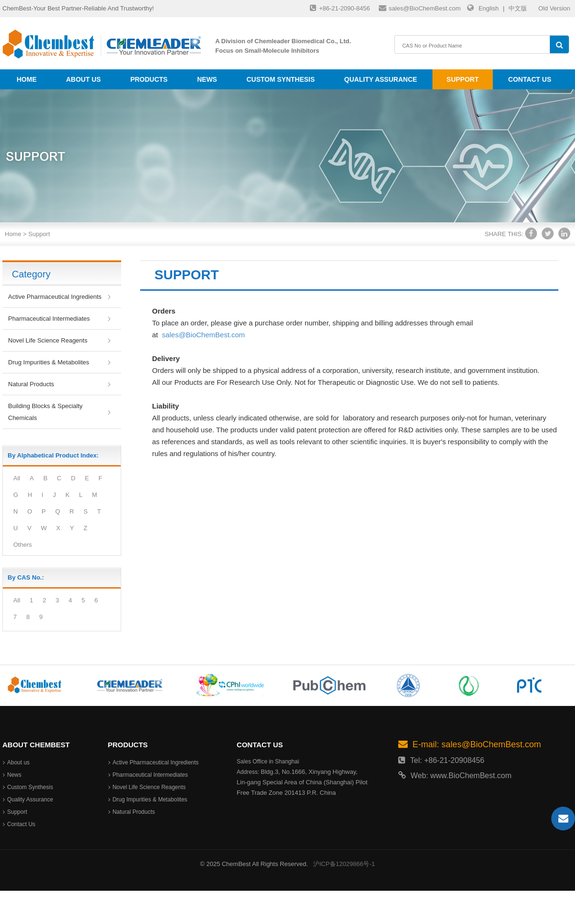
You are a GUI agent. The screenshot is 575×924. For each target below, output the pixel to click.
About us (83, 79)
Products (149, 79)
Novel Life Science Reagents (48, 340)
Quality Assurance (380, 79)
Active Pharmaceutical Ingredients (55, 297)
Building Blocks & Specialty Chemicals (45, 412)
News (207, 79)
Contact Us (530, 79)
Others (23, 545)
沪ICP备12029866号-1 (344, 864)
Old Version (554, 8)
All (17, 478)
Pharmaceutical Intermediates (49, 319)
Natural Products (31, 384)
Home (27, 79)
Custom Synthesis (281, 79)
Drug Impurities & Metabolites (49, 362)
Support (463, 79)
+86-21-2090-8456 (340, 8)
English (489, 8)
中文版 (518, 8)
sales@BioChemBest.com (420, 8)
